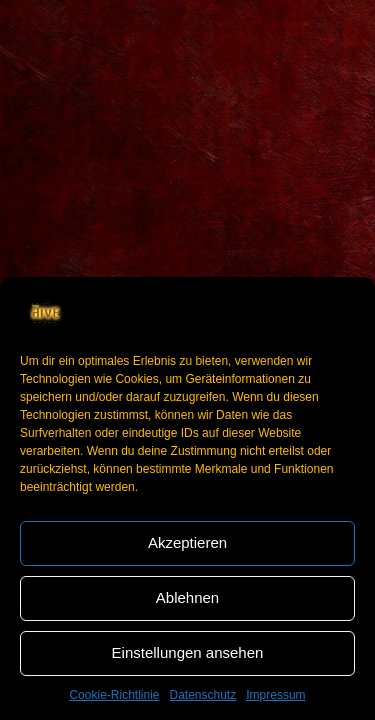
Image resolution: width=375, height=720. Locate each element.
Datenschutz (203, 695)
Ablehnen (187, 597)
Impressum (275, 695)
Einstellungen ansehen (188, 652)
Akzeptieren (187, 542)
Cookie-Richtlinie (114, 695)
